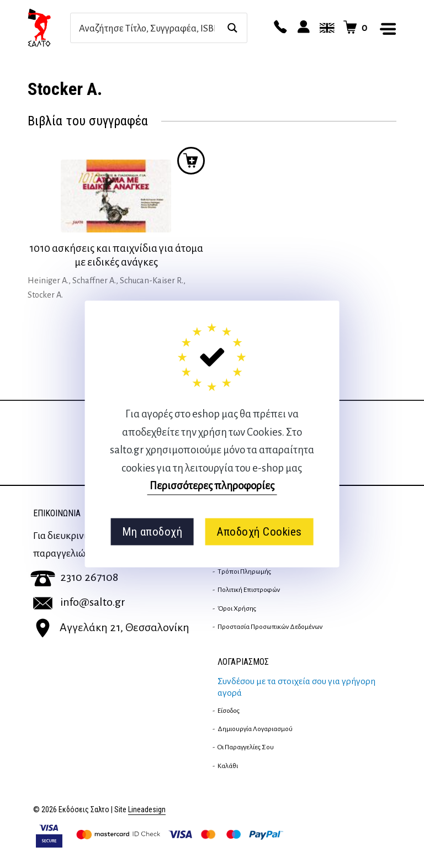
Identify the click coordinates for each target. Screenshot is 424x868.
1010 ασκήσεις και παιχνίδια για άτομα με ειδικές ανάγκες (116, 255)
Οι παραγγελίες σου (246, 747)
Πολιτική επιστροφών (249, 590)
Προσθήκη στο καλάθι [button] (191, 161)
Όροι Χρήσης (237, 608)
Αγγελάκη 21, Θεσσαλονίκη (111, 627)
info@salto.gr (79, 602)
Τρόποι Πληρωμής (244, 571)
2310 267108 (74, 577)
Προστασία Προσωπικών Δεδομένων (270, 627)
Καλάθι (228, 766)
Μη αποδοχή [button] (152, 532)
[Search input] (147, 28)
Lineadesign (147, 810)
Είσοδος (229, 711)
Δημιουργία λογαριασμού (255, 729)
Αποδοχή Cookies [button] (259, 532)
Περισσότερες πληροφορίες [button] (212, 486)
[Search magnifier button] (232, 28)
